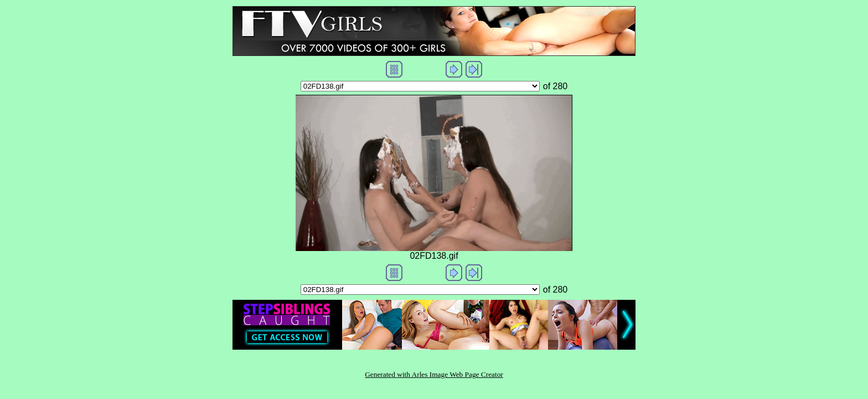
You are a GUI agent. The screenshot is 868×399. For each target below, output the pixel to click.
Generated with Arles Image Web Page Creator (434, 374)
